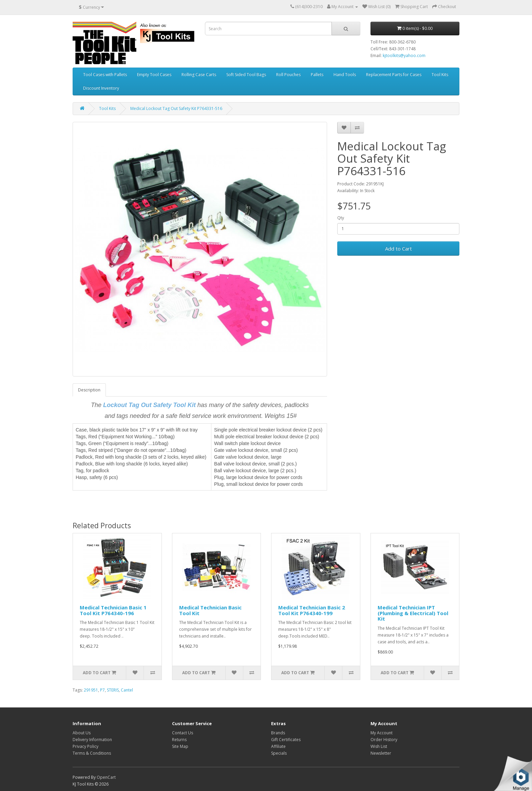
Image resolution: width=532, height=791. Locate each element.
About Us (82, 733)
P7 (102, 690)
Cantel (127, 690)
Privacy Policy (85, 746)
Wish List (379, 746)
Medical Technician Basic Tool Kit (210, 610)
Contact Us (183, 733)
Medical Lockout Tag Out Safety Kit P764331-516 (176, 108)
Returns (179, 740)
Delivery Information (92, 740)
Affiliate (278, 746)
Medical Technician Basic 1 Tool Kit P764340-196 (113, 610)
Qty (341, 218)
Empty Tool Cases (154, 75)
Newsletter (381, 753)
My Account (382, 733)
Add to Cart (398, 249)
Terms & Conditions (92, 753)
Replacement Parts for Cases (394, 75)
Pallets (317, 75)
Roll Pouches (288, 75)
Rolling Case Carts (199, 75)
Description (89, 390)
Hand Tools (345, 75)
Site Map (180, 746)
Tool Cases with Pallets (105, 75)
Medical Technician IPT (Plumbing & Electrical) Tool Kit (413, 613)
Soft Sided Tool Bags (246, 75)
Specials (279, 753)
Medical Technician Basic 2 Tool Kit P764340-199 (312, 610)
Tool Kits (440, 75)
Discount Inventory (101, 88)
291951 (91, 690)
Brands (278, 733)
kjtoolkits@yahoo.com (404, 56)
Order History (384, 740)
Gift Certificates (286, 740)
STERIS (113, 690)
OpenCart (106, 777)
